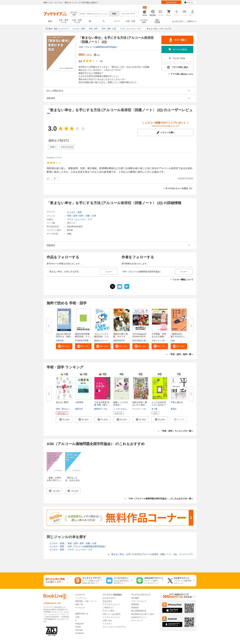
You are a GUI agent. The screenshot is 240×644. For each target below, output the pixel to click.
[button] (64, 346)
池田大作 (79, 409)
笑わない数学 (62, 402)
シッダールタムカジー (123, 409)
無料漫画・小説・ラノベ (86, 601)
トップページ (81, 598)
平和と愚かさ (177, 402)
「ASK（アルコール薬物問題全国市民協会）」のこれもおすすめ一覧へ (160, 499)
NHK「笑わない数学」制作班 (68, 409)
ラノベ (117, 21)
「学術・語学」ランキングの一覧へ (177, 431)
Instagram (79, 624)
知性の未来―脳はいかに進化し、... (140, 405)
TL (104, 21)
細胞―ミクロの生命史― (121, 404)
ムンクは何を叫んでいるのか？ (159, 404)
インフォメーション (111, 617)
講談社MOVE (119, 341)
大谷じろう (156, 341)
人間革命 (79, 402)
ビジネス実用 (144, 21)
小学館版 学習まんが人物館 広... (159, 336)
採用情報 (135, 604)
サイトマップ (137, 620)
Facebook (79, 633)
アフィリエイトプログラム (114, 627)
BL (90, 21)
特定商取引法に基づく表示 (143, 614)
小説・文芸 (131, 21)
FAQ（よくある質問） (112, 614)
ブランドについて (139, 601)
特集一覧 (79, 604)
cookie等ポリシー (139, 617)
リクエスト (107, 624)
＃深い (53, 147)
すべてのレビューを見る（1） (179, 188)
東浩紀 (174, 409)
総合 (50, 21)
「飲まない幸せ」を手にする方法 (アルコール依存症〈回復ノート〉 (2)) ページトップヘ (151, 554)
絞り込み (74, 14)
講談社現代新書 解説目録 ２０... (83, 335)
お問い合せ (107, 620)
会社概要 (135, 598)
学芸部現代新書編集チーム (87, 341)
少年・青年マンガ (64, 21)
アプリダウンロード (111, 604)
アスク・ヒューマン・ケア (80, 219)
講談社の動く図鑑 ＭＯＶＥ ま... (121, 336)
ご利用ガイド (191, 21)
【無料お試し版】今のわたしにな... (178, 336)
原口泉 (165, 341)
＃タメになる (67, 147)
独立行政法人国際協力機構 (144, 341)
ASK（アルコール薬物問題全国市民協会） (99, 47)
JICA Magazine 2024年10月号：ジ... (140, 336)
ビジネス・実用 (74, 212)
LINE (77, 617)
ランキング (80, 608)
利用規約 (135, 608)
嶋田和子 (98, 409)
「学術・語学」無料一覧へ (181, 354)
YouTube (79, 630)
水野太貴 (60, 341)
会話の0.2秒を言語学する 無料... (64, 335)
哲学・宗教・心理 (87, 216)
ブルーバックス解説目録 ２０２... (101, 336)
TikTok (78, 627)
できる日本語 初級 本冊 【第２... (102, 404)
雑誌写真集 (157, 21)
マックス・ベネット (141, 409)
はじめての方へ (178, 21)
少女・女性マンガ (77, 21)
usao (173, 341)
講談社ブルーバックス (104, 341)
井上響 (154, 409)
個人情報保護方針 (139, 611)
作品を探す (107, 601)
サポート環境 (108, 611)
